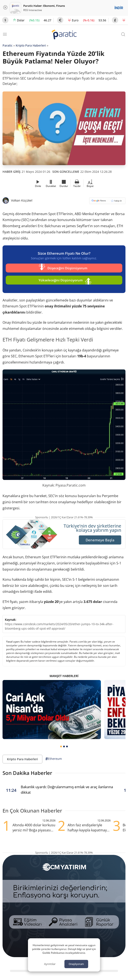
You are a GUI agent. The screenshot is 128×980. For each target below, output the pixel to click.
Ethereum (54, 759)
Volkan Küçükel (22, 200)
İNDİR (119, 8)
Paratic (8, 45)
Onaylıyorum (76, 964)
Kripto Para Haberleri (31, 45)
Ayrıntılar (50, 964)
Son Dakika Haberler (27, 773)
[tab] (61, 746)
